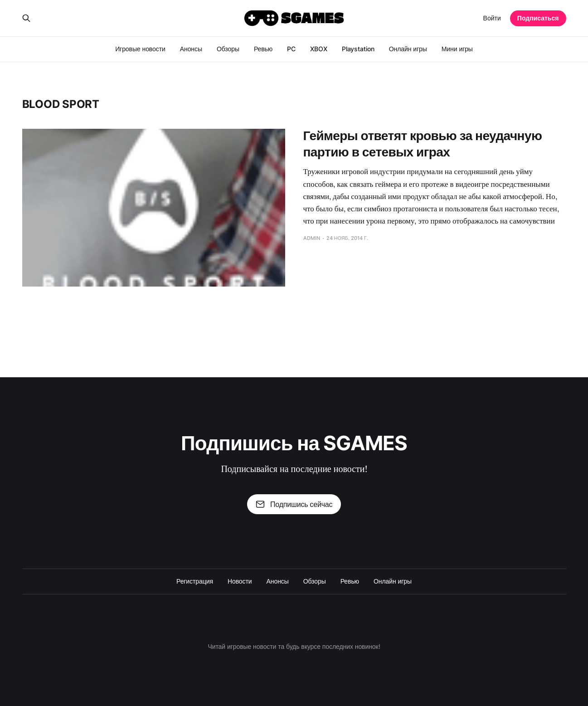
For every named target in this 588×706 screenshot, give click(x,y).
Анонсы (191, 49)
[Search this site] (26, 18)
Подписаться (538, 18)
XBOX (319, 49)
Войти (492, 18)
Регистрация (195, 581)
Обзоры (228, 49)
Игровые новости (140, 49)
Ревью (263, 49)
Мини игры (457, 49)
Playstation (358, 49)
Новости (240, 581)
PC (291, 49)
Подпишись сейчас (294, 504)
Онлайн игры (408, 49)
